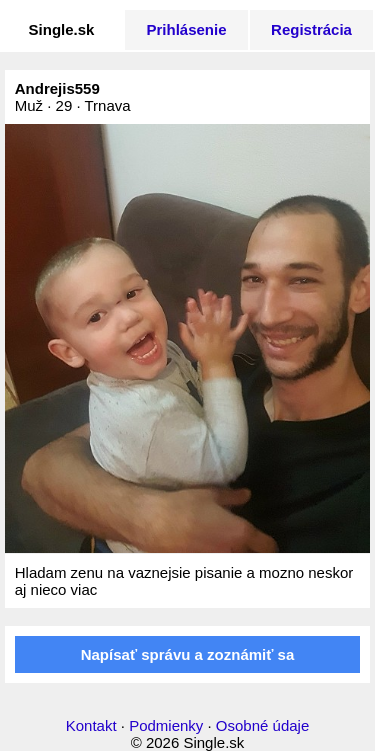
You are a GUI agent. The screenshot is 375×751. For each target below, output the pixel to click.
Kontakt (91, 725)
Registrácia (311, 29)
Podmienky (166, 725)
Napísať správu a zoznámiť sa (188, 654)
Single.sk (62, 29)
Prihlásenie (186, 29)
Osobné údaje (262, 725)
